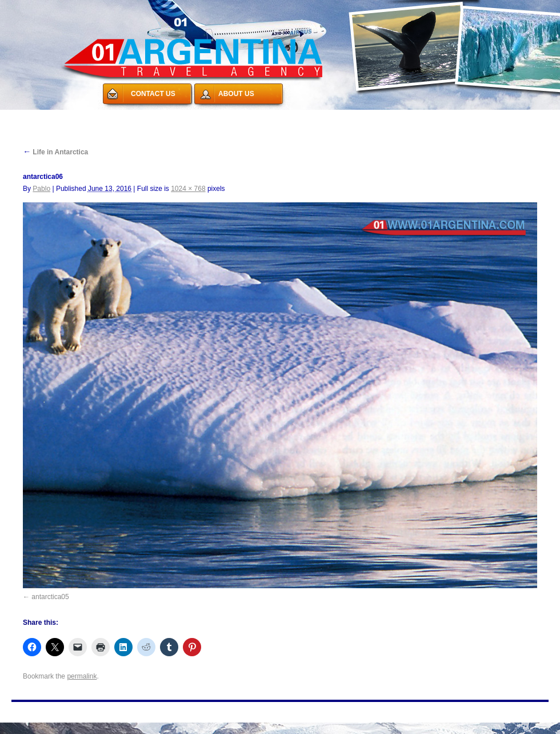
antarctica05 (50, 597)
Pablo (41, 189)
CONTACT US (153, 94)
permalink (82, 676)
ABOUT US (236, 94)
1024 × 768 (188, 189)
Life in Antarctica (55, 152)
